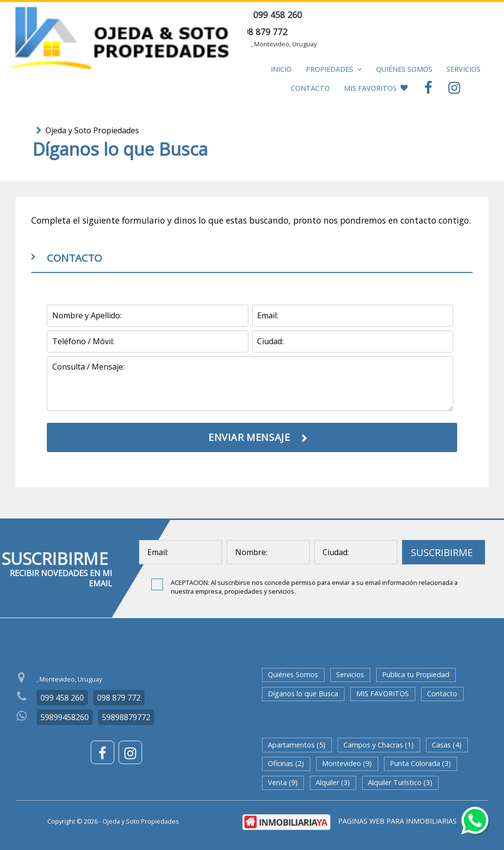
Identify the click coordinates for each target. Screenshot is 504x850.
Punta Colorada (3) (420, 763)
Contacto (310, 88)
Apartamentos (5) (297, 745)
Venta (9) (283, 782)
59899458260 (65, 717)
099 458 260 (278, 15)
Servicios (464, 69)
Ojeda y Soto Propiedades (92, 130)
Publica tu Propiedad (416, 674)
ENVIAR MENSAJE (440, 15)
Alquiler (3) (333, 782)
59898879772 (126, 717)
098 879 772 (263, 32)
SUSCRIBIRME (442, 552)
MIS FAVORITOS (376, 88)
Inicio (281, 69)
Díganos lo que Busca (303, 694)
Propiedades (334, 69)
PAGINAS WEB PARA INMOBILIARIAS (397, 821)
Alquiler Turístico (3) (400, 782)
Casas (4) (447, 745)
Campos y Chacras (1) (379, 745)
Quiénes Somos (404, 69)
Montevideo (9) (347, 763)
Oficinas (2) (286, 763)
